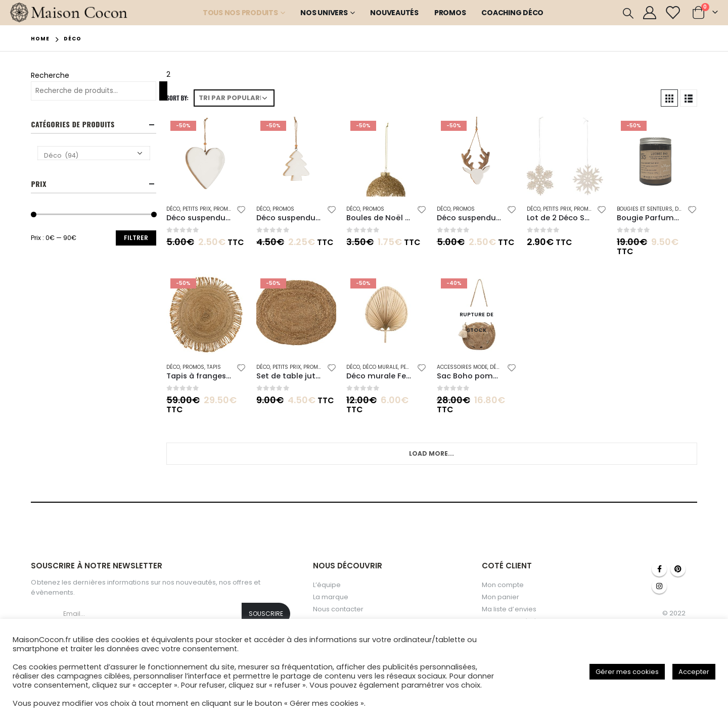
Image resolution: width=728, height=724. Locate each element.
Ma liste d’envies (509, 609)
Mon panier (501, 597)
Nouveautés (394, 13)
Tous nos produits (240, 13)
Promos (450, 13)
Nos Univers (324, 13)
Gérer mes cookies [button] (627, 672)
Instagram (659, 586)
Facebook (659, 569)
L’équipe (327, 585)
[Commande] (234, 98)
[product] (206, 157)
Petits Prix (197, 209)
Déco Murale (380, 367)
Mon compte (503, 585)
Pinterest (678, 569)
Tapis (214, 367)
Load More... (431, 453)
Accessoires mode (462, 367)
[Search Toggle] (628, 13)
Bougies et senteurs (645, 209)
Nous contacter (338, 609)
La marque (331, 597)
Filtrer (136, 238)
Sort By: (177, 98)
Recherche (50, 75)
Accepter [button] (694, 672)
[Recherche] (163, 91)
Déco (173, 209)
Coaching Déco (512, 13)
